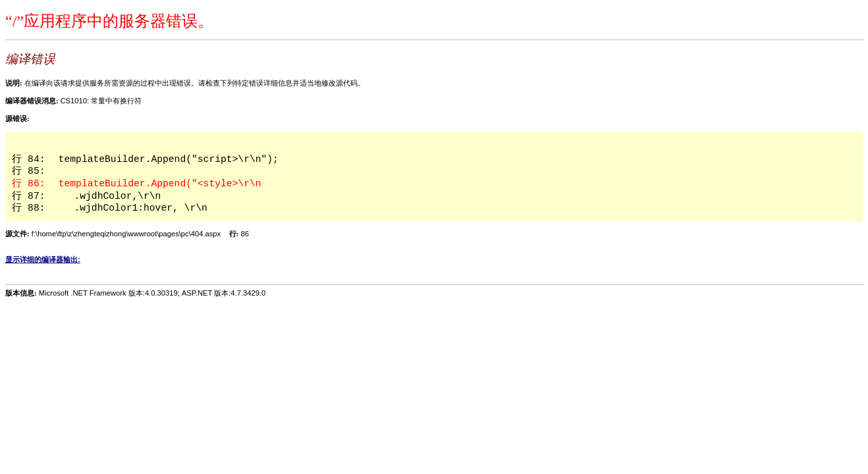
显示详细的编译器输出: (43, 259)
